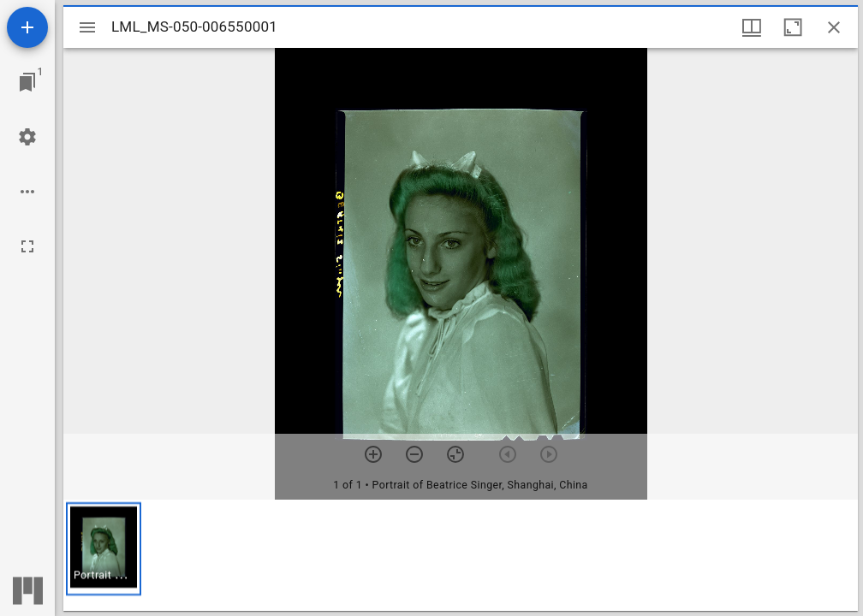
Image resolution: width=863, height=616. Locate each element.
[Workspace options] (27, 192)
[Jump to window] (27, 82)
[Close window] (834, 27)
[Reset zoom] (455, 454)
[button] (104, 549)
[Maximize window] (793, 27)
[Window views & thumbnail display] (752, 27)
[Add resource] (27, 27)
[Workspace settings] (27, 137)
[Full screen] (27, 246)
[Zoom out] (414, 454)
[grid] (461, 555)
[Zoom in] (373, 454)
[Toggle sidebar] (87, 27)
